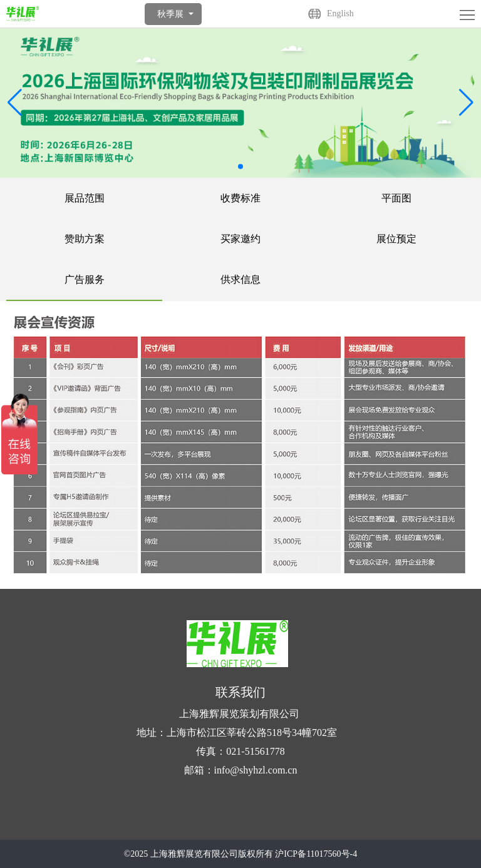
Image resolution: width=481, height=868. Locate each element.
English (340, 13)
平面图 (396, 198)
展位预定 (396, 239)
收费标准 (240, 198)
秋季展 (170, 14)
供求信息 (240, 279)
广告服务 (85, 279)
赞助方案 (85, 239)
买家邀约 (240, 239)
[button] (466, 103)
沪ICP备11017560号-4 (316, 854)
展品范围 (85, 198)
